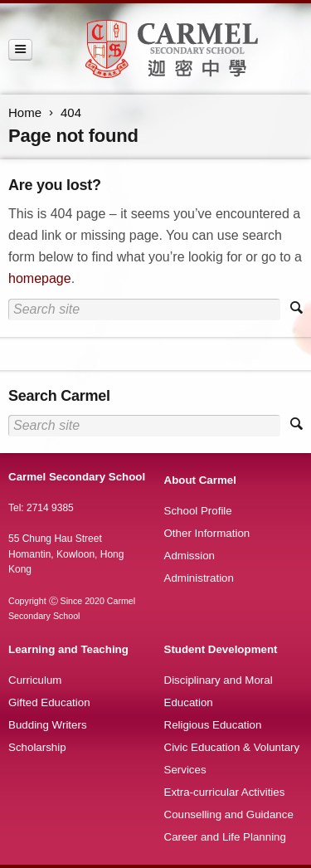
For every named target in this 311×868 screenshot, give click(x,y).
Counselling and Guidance (229, 814)
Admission (190, 556)
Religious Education (213, 725)
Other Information (207, 533)
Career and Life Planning (225, 837)
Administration (199, 578)
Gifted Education (49, 702)
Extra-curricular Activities (225, 792)
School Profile (198, 511)
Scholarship (37, 747)
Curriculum (35, 680)
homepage (40, 278)
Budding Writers (48, 725)
